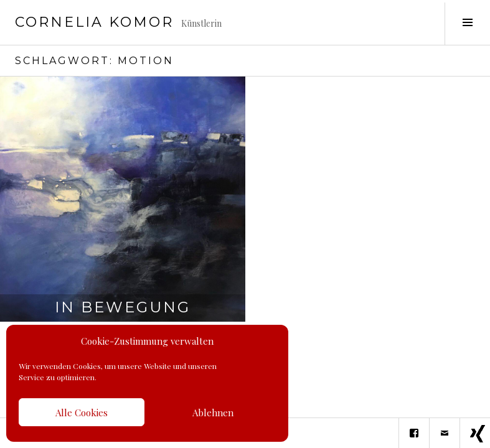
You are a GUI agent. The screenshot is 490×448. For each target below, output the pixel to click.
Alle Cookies (82, 413)
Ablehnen (213, 413)
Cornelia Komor (94, 22)
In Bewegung (123, 307)
